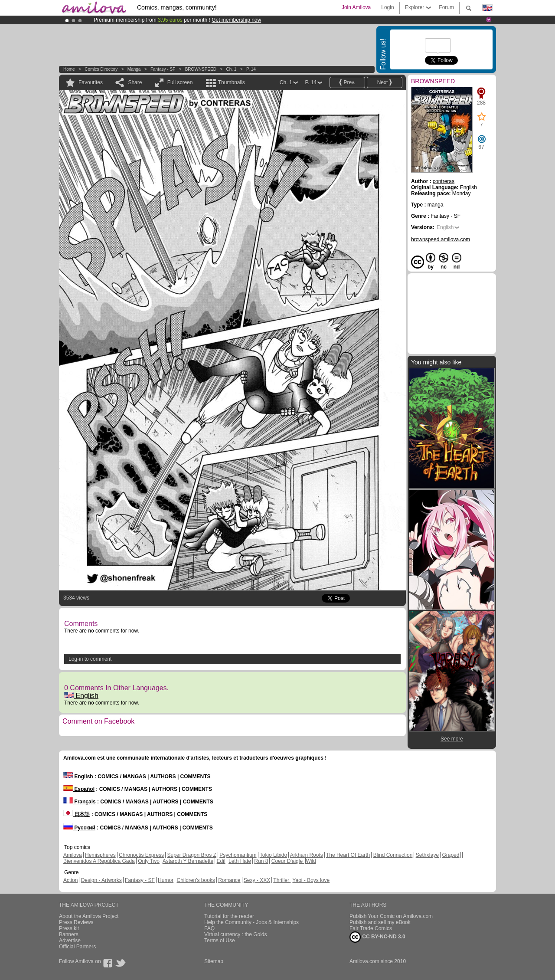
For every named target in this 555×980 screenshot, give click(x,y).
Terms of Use (220, 941)
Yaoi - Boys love (311, 880)
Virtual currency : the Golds (236, 934)
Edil (221, 861)
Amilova (73, 855)
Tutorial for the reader (229, 916)
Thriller (282, 880)
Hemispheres (100, 855)
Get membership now (236, 20)
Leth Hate (240, 861)
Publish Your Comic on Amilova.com (391, 916)
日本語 (77, 814)
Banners (69, 934)
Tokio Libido (273, 855)
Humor (166, 880)
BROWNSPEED (201, 69)
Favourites (91, 82)
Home (69, 69)
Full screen (180, 82)
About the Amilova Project (89, 916)
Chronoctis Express (141, 855)
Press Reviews (76, 922)
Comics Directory (101, 69)
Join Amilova (356, 7)
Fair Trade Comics (371, 928)
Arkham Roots (307, 855)
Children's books (196, 880)
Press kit (69, 928)
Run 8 (261, 861)
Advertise (70, 941)
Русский (79, 828)
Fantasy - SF (163, 69)
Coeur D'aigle (288, 861)
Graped (451, 855)
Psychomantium (238, 855)
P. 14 (251, 69)
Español (79, 789)
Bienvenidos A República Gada (99, 861)
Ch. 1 (231, 69)
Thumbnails (232, 82)
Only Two (149, 861)
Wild (311, 861)
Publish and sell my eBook (380, 922)
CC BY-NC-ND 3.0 (377, 937)
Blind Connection (393, 855)
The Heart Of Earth (348, 855)
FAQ (209, 928)
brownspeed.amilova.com (441, 239)
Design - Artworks (101, 880)
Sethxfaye (427, 855)
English (81, 696)
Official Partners (77, 947)
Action (70, 880)
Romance (229, 880)
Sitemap (214, 961)
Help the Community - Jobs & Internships (251, 922)
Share (135, 82)
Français (80, 802)
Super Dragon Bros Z (191, 855)
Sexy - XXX (257, 880)
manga (134, 69)
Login (387, 7)
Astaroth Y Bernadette (188, 861)
